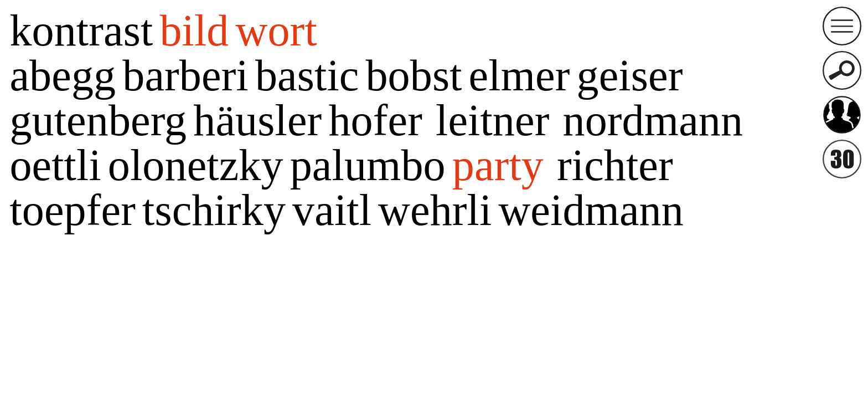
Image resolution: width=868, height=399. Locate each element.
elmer (520, 75)
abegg (63, 75)
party (498, 165)
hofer (375, 120)
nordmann (653, 120)
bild (194, 30)
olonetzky (196, 165)
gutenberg (98, 120)
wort (277, 30)
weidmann (591, 210)
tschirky (214, 210)
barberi (185, 75)
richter (615, 165)
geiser (630, 75)
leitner (492, 120)
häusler (257, 120)
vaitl (332, 210)
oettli (55, 165)
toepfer (73, 210)
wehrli (435, 210)
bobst (414, 75)
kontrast (81, 30)
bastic (307, 75)
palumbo (368, 165)
